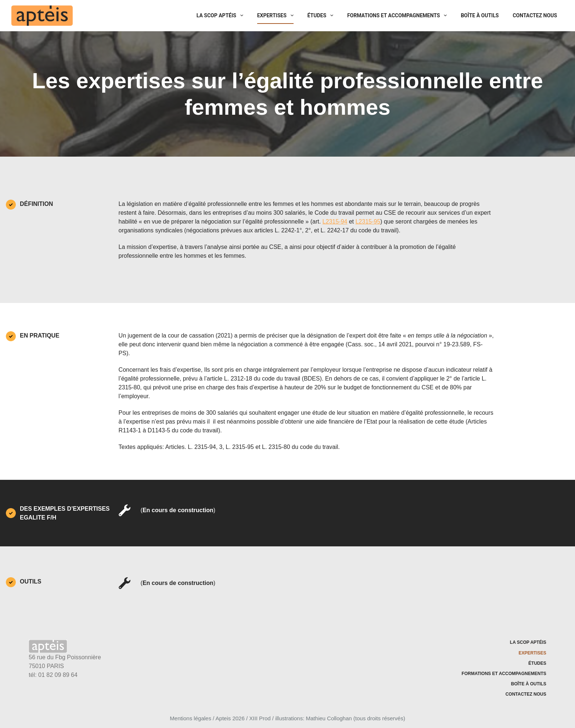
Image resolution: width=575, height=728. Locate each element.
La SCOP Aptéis (221, 15)
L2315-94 (335, 222)
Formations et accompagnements (398, 15)
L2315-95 (368, 222)
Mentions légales (191, 718)
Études (322, 15)
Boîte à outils (480, 15)
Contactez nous (535, 15)
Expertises (277, 15)
